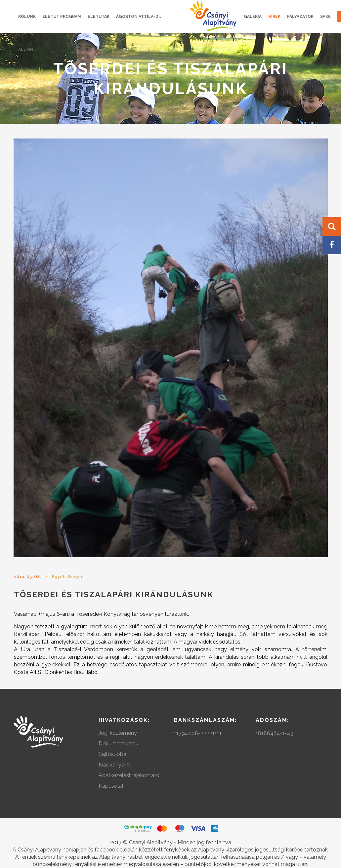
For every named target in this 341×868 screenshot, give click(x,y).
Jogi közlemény (118, 733)
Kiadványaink (115, 765)
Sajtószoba (112, 754)
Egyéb (59, 576)
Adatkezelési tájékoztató (129, 775)
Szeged (76, 576)
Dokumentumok (118, 744)
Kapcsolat (111, 786)
